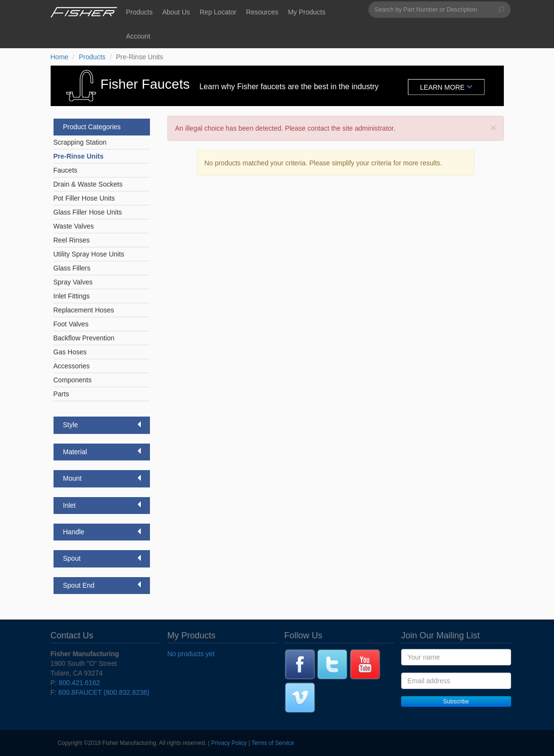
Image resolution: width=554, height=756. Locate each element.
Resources (262, 12)
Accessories (72, 366)
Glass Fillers (72, 268)
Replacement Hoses (84, 310)
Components (73, 380)
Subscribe (456, 702)
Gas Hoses (70, 352)
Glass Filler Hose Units (88, 212)
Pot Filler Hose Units (84, 198)
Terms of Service (273, 743)
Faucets (66, 170)
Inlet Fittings (72, 296)
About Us (176, 12)
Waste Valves (74, 226)
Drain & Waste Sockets (88, 184)
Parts (61, 394)
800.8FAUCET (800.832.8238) (104, 692)
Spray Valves (73, 282)
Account (138, 36)
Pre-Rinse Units (79, 156)
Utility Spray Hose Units (89, 254)
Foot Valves (71, 324)
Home (60, 57)
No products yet (191, 654)
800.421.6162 (80, 683)
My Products (307, 12)
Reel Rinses (72, 240)
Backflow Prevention (84, 338)
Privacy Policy (229, 743)
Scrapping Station (80, 142)
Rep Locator (218, 12)
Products (139, 12)
